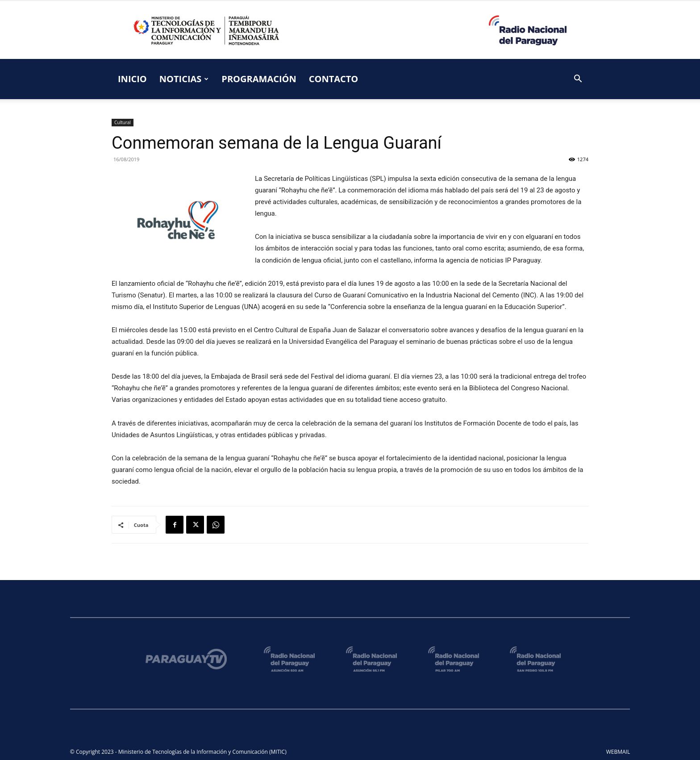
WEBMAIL (618, 752)
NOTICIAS (184, 79)
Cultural (123, 122)
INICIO (132, 79)
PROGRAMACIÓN (259, 79)
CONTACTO (334, 79)
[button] (578, 80)
